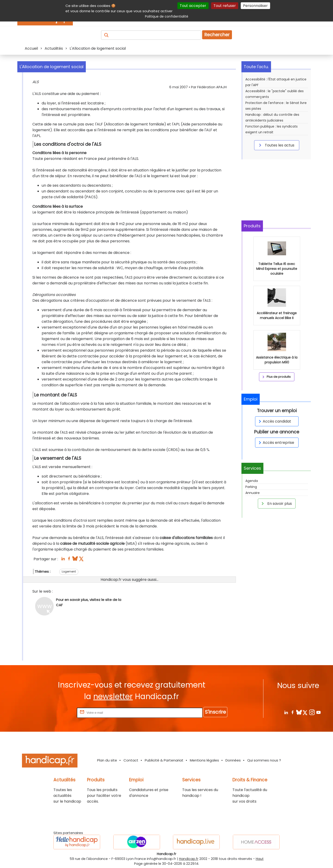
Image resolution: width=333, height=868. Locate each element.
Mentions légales (204, 760)
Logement (69, 571)
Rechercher (217, 35)
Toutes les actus (276, 145)
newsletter (113, 696)
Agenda (252, 481)
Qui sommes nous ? (264, 760)
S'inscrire (215, 712)
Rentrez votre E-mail (57, 712)
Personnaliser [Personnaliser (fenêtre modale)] (255, 6)
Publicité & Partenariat (164, 760)
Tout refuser (225, 6)
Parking (251, 487)
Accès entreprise (276, 443)
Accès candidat (274, 421)
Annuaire (253, 493)
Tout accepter (193, 6)
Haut (260, 859)
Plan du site (107, 760)
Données (233, 760)
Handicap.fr (189, 859)
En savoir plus (276, 503)
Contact (131, 760)
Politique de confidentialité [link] (167, 16)
